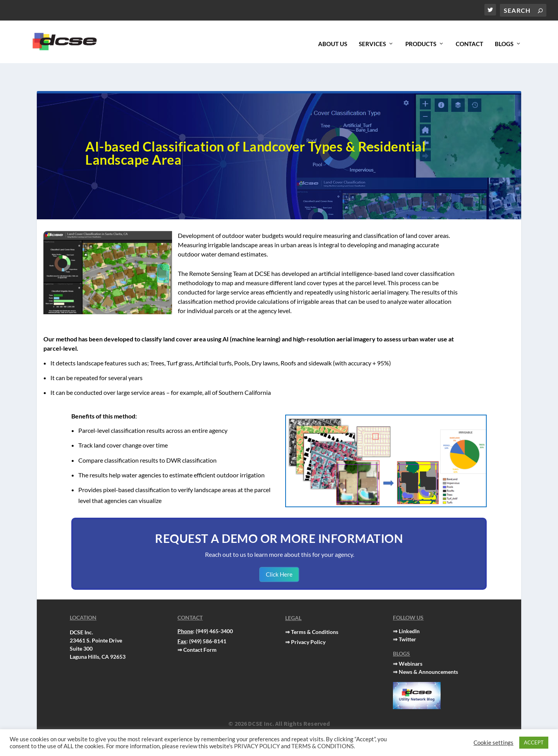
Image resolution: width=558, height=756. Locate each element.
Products (421, 40)
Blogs (504, 40)
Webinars (411, 647)
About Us (333, 40)
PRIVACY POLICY (257, 746)
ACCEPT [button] (534, 742)
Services (372, 40)
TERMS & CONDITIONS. (323, 746)
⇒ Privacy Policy (305, 626)
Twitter (407, 623)
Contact (469, 40)
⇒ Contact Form (197, 633)
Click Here (279, 558)
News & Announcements (428, 655)
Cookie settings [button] (493, 743)
